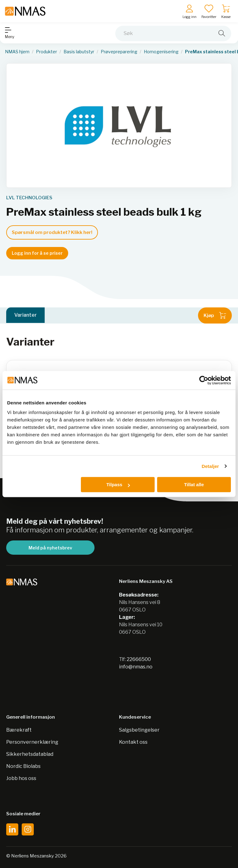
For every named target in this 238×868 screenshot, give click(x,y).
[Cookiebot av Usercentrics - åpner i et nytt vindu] (204, 380)
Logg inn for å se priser (37, 253)
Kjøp (215, 315)
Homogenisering (161, 52)
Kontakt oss (133, 742)
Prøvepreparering (119, 52)
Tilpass (118, 485)
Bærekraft (19, 730)
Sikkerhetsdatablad (30, 754)
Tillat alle (194, 485)
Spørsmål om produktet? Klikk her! (52, 232)
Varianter (26, 315)
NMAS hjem (17, 52)
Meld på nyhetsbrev (50, 548)
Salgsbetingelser (139, 730)
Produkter (46, 52)
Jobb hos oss (21, 778)
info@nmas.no (136, 667)
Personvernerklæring (32, 742)
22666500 (139, 659)
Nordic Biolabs (23, 766)
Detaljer (210, 466)
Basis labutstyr (79, 52)
